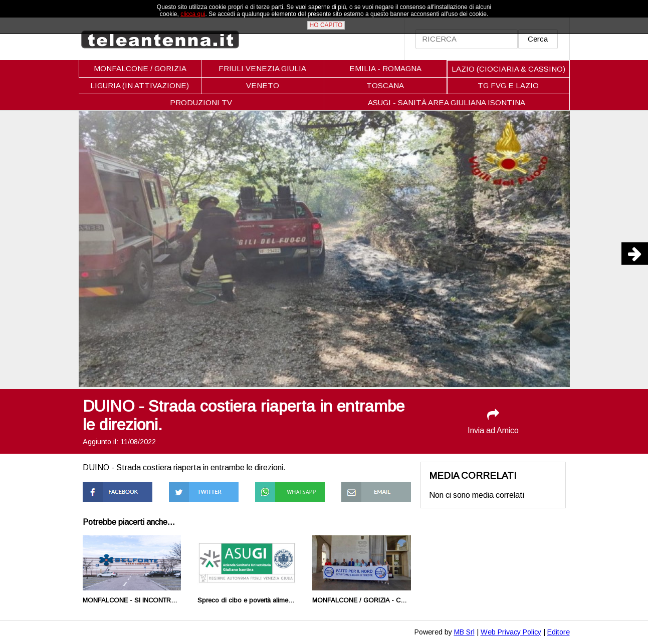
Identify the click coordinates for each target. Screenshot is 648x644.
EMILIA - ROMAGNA (385, 68)
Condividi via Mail (371, 486)
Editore (559, 632)
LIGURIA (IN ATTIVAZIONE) (140, 85)
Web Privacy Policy (511, 632)
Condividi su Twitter (203, 486)
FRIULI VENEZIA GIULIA (262, 68)
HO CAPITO (326, 25)
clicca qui (193, 14)
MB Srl (464, 632)
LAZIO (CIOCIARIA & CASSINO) (508, 69)
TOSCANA (385, 85)
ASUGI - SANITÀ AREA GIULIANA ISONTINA (447, 102)
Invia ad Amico (493, 421)
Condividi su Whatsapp (276, 491)
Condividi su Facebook (103, 491)
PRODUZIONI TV (201, 102)
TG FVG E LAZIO (508, 85)
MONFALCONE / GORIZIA (140, 68)
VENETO (263, 85)
